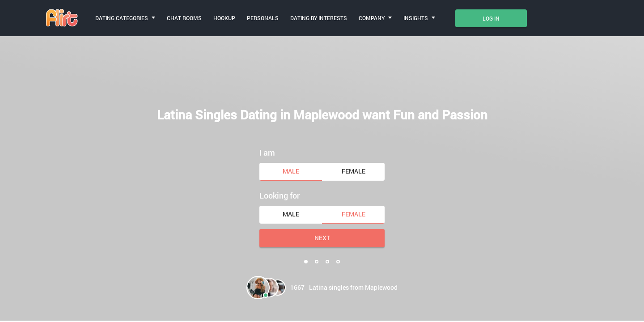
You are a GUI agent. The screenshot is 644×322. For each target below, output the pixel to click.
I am (267, 153)
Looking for (280, 195)
